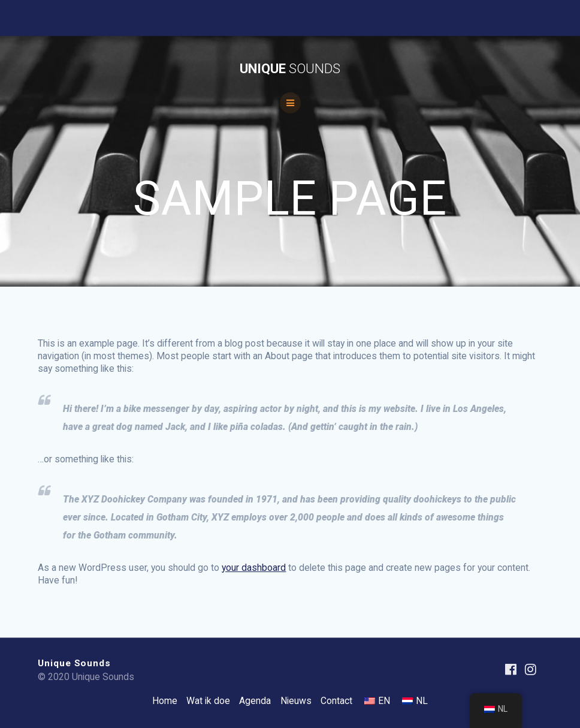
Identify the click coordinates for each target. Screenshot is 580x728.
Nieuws (296, 701)
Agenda (255, 701)
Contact (336, 701)
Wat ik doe (208, 701)
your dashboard (254, 568)
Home (165, 701)
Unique (290, 68)
